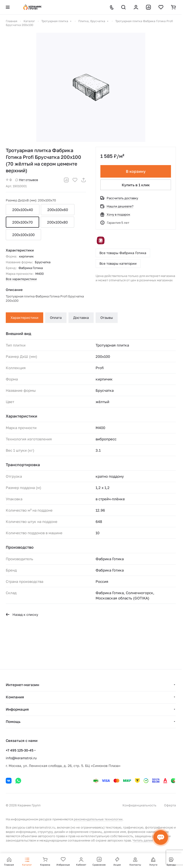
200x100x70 (22, 222)
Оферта (170, 805)
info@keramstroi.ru (21, 758)
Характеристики (24, 318)
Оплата (56, 318)
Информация (17, 709)
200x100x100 (23, 235)
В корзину (136, 171)
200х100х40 (23, 210)
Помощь (13, 721)
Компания (15, 697)
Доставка (81, 318)
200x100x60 (58, 210)
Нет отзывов (27, 180)
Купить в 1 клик (136, 185)
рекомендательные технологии (98, 819)
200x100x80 (57, 222)
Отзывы (107, 318)
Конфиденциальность (139, 805)
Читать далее (143, 840)
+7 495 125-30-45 (20, 750)
